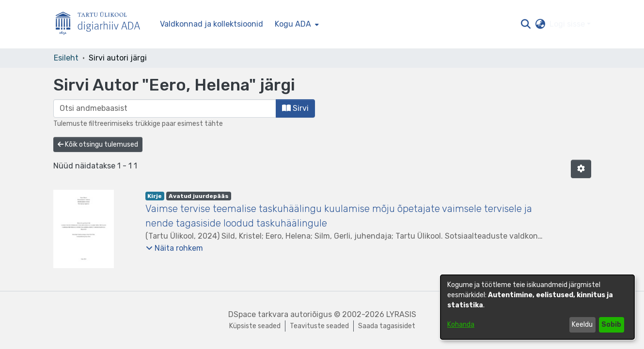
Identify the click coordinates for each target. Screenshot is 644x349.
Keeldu (582, 325)
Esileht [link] (66, 58)
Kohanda (461, 325)
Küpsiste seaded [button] (255, 326)
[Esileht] (102, 24)
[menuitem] (296, 24)
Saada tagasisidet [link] (387, 326)
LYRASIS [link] (401, 314)
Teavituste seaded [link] (319, 326)
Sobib (611, 325)
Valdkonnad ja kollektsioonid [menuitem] (212, 24)
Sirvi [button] (295, 108)
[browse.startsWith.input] (165, 108)
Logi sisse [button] (568, 24)
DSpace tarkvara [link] (258, 314)
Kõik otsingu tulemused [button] (98, 144)
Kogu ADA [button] (293, 24)
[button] (526, 24)
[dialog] (537, 307)
